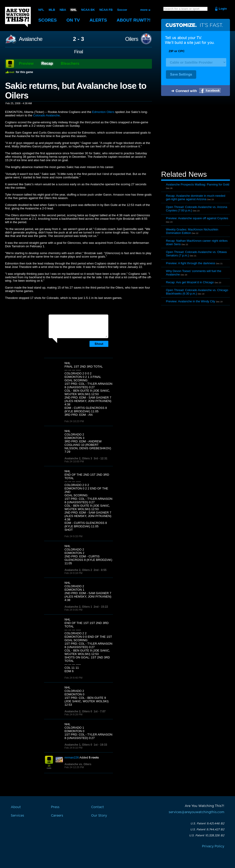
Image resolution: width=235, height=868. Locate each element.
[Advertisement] (196, 134)
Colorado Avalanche (46, 115)
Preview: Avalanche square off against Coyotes (197, 218)
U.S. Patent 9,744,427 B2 (207, 829)
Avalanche (31, 39)
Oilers (132, 39)
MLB (52, 10)
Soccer (122, 10)
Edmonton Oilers (103, 112)
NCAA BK (88, 10)
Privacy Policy (213, 846)
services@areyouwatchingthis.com (196, 812)
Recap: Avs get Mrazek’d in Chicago (190, 282)
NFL (41, 10)
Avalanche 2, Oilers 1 (78, 607)
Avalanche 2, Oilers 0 (78, 711)
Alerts (98, 20)
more (144, 10)
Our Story (99, 816)
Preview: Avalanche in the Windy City (190, 301)
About (134, 20)
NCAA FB (106, 10)
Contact (98, 807)
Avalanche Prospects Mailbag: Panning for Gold (198, 184)
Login (223, 9)
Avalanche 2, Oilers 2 (78, 570)
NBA (63, 10)
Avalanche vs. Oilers (78, 764)
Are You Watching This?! (18, 17)
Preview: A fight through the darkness (191, 263)
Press (55, 807)
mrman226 (72, 757)
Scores (48, 20)
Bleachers (70, 63)
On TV (73, 20)
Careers (57, 816)
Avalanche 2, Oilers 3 (78, 458)
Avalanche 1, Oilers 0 (78, 745)
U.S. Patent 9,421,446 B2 (207, 823)
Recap (47, 63)
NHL (74, 10)
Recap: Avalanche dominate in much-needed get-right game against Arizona (196, 197)
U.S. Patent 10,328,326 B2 (207, 835)
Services (17, 816)
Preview (26, 63)
